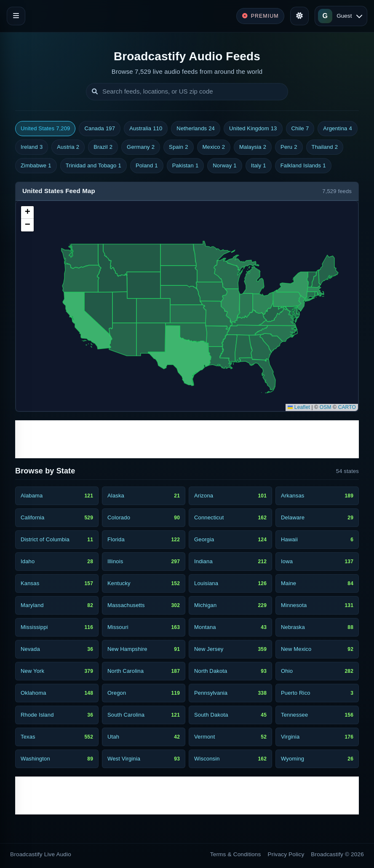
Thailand (325, 147)
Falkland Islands (303, 166)
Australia (146, 129)
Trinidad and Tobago (93, 166)
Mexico (214, 147)
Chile (300, 129)
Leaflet (299, 407)
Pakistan (186, 166)
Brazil (103, 147)
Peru (289, 147)
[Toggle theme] (299, 16)
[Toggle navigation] (16, 16)
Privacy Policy (286, 854)
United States (45, 129)
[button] (27, 212)
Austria (68, 147)
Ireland (32, 147)
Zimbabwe (36, 166)
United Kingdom (253, 129)
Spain (178, 147)
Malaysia (253, 147)
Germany (141, 147)
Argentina (337, 129)
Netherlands (196, 129)
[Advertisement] (187, 439)
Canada (100, 129)
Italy (259, 166)
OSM (326, 407)
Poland (147, 166)
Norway (224, 166)
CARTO (347, 407)
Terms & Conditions (236, 854)
